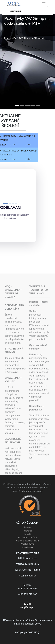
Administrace (27, 547)
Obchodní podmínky (27, 537)
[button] (4, 62)
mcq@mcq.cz (15, 11)
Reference (27, 531)
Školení (27, 528)
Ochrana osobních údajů (27, 541)
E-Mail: (27, 606)
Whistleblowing (27, 544)
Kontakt (27, 534)
